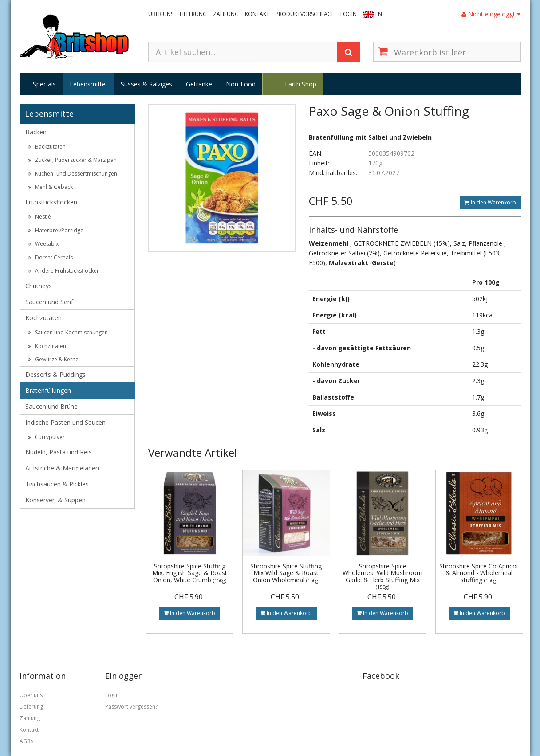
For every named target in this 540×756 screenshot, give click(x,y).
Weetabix (43, 244)
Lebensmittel (88, 84)
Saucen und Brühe (51, 406)
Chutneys (39, 286)
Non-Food (241, 84)
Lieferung (193, 14)
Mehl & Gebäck (50, 187)
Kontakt (257, 14)
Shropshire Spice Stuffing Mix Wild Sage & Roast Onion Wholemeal (286, 573)
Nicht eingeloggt (491, 14)
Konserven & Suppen (55, 500)
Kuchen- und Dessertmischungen (73, 174)
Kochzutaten (43, 318)
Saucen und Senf (49, 302)
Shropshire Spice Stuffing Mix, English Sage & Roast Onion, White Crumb (190, 573)
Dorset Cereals (50, 257)
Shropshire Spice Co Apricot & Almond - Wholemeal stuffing (479, 573)
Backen (36, 132)
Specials (44, 84)
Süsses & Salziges (146, 84)
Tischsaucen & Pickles (57, 484)
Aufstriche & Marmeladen (62, 468)
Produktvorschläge (305, 14)
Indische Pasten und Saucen (65, 422)
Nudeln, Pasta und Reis (59, 452)
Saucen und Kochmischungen (68, 332)
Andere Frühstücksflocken (64, 271)
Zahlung (226, 14)
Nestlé (39, 217)
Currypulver (46, 437)
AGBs (26, 741)
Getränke (199, 84)
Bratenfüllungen (48, 390)
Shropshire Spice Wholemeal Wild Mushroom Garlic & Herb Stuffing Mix (382, 576)
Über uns (161, 14)
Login (349, 14)
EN (379, 14)
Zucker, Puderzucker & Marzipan (72, 160)
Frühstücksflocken (51, 202)
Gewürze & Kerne (53, 359)
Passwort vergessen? (131, 707)
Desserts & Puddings (55, 374)
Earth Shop (301, 84)
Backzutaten (47, 147)
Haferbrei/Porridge (56, 230)
